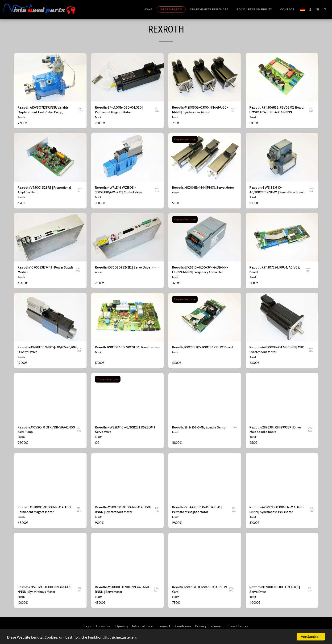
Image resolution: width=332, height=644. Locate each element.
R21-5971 (79, 350)
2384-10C (157, 589)
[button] (318, 9)
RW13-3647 (311, 110)
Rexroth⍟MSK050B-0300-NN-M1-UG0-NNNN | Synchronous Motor (200, 110)
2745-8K (234, 427)
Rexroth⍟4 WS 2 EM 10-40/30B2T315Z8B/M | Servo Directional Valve (276, 190)
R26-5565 (234, 509)
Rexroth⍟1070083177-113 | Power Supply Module (46, 270)
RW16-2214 (311, 190)
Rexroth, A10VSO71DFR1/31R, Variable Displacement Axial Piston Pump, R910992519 (43, 110)
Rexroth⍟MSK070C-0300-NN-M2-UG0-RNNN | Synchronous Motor (123, 509)
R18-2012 (81, 110)
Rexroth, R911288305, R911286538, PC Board (202, 347)
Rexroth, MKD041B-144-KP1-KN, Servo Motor (203, 187)
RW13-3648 (155, 347)
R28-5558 (156, 267)
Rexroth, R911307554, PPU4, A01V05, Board (275, 270)
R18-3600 (79, 430)
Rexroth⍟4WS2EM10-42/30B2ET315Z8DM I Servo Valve (125, 430)
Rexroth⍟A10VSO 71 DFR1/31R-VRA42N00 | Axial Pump (47, 430)
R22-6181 (80, 589)
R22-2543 (79, 509)
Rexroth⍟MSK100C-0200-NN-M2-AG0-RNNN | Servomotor (123, 589)
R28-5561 (78, 270)
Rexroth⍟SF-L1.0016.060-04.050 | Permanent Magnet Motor (119, 110)
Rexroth (21, 117)
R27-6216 (311, 350)
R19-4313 (157, 509)
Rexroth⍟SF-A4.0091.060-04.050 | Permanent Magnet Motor (197, 509)
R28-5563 (310, 589)
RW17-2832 (234, 110)
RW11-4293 (310, 430)
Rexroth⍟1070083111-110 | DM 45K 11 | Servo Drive (275, 589)
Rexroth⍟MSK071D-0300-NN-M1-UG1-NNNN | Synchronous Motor (45, 589)
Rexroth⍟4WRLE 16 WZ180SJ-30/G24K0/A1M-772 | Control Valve (119, 190)
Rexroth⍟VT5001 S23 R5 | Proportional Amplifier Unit (44, 190)
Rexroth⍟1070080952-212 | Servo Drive (123, 267)
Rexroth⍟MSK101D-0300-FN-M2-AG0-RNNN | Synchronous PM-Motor (277, 509)
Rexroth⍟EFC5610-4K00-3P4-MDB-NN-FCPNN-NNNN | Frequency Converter (200, 270)
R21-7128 (157, 190)
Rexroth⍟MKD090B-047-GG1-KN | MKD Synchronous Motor (277, 350)
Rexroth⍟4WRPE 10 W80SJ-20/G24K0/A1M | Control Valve (47, 350)
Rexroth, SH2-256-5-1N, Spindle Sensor (199, 427)
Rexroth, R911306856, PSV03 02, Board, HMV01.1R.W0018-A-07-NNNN (277, 110)
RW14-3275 (231, 589)
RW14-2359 (308, 270)
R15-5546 (157, 110)
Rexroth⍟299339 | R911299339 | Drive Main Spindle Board (275, 430)
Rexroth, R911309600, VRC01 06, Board (122, 347)
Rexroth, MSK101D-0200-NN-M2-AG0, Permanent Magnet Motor (45, 509)
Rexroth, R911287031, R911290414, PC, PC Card (200, 589)
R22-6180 (312, 509)
